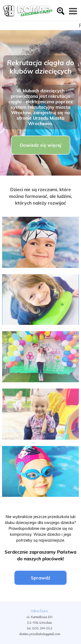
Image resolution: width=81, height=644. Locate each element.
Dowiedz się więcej (41, 145)
